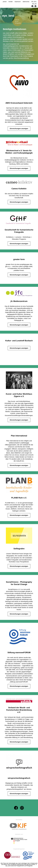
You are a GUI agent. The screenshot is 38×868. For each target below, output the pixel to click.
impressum (18, 2)
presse (5, 2)
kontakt (11, 2)
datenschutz (26, 2)
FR (33, 4)
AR (36, 4)
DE (32, 2)
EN (35, 2)
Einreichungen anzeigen (19, 129)
